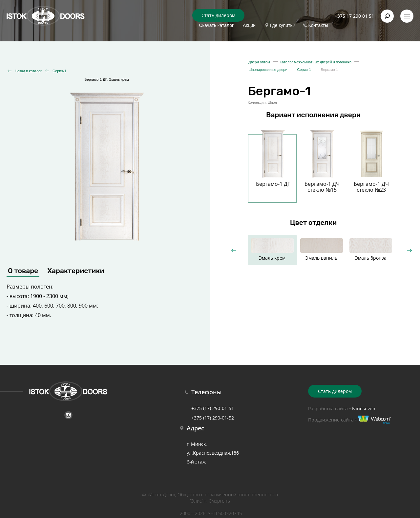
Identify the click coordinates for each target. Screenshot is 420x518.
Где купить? (283, 25)
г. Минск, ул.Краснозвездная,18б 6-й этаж (213, 453)
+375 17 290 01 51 (354, 16)
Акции (249, 25)
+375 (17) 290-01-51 (213, 408)
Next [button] (409, 250)
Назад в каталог (28, 71)
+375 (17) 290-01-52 (213, 418)
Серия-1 (59, 71)
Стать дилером (218, 15)
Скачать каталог (216, 25)
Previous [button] (234, 250)
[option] (273, 164)
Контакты (318, 25)
